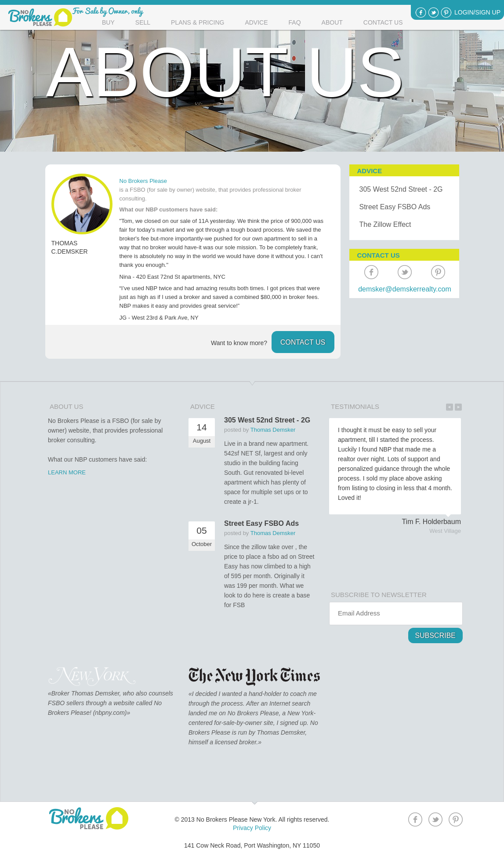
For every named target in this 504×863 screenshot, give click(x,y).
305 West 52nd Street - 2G (401, 189)
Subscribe (435, 635)
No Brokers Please (143, 181)
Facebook (421, 12)
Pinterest (446, 12)
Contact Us (383, 22)
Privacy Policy (252, 828)
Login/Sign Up (477, 12)
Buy (108, 22)
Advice (256, 22)
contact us (303, 342)
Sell (143, 22)
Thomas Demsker (273, 430)
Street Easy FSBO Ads (395, 207)
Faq (295, 22)
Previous (450, 407)
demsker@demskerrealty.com (405, 289)
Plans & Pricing (198, 22)
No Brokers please (40, 18)
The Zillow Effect (385, 224)
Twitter (433, 12)
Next (458, 407)
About (332, 22)
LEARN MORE (67, 472)
